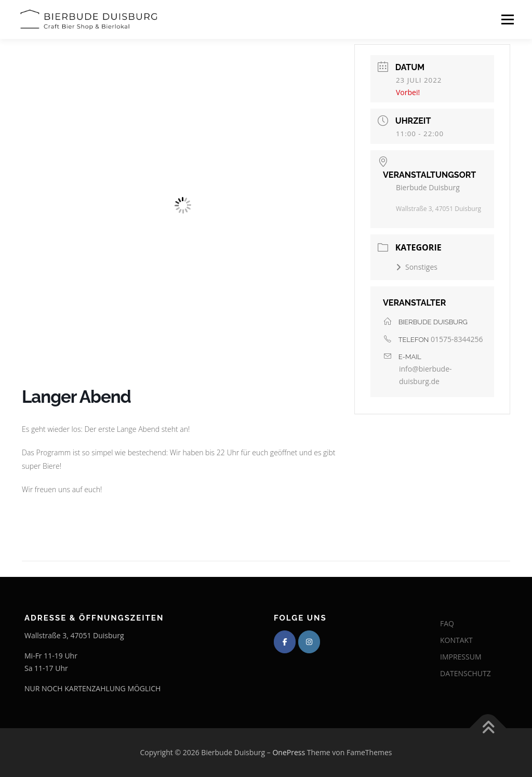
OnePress (289, 752)
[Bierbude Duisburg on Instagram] (309, 642)
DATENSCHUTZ (465, 673)
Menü (507, 19)
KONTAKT (456, 640)
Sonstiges (417, 267)
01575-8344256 (457, 339)
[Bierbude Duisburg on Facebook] (285, 642)
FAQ (447, 623)
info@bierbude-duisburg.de (425, 375)
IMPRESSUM (461, 657)
